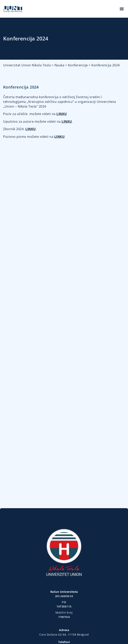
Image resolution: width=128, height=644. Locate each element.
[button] (122, 9)
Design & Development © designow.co (64, 631)
